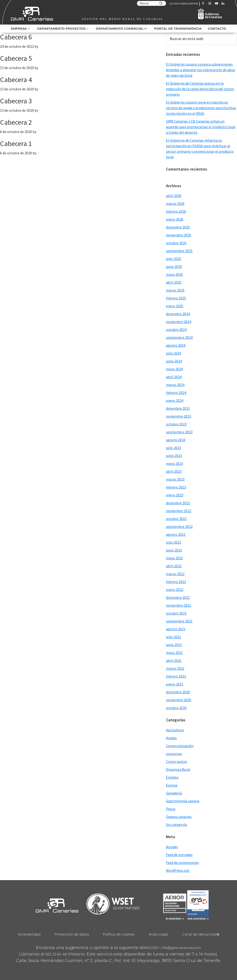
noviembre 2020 (179, 700)
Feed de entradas (179, 855)
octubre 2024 (176, 330)
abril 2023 (174, 471)
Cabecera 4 (16, 79)
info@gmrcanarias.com (181, 948)
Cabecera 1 (16, 143)
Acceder (172, 847)
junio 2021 (174, 645)
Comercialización (180, 746)
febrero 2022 (176, 582)
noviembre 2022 (179, 511)
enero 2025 (175, 306)
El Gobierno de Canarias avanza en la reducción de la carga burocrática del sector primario (200, 89)
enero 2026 (175, 219)
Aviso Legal (158, 934)
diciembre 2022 (178, 503)
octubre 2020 (176, 708)
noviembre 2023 (179, 416)
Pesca (171, 809)
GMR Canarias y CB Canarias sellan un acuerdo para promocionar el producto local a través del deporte (201, 127)
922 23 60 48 (56, 954)
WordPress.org (178, 870)
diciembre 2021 (178, 597)
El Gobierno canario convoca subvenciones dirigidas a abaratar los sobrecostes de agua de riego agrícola (200, 70)
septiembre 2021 (179, 621)
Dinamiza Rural (178, 769)
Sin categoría (176, 825)
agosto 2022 (176, 534)
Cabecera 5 (16, 58)
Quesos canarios (179, 817)
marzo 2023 (175, 479)
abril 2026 (174, 196)
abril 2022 (174, 566)
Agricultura (175, 730)
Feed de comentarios (182, 863)
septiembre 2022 (179, 526)
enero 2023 (175, 495)
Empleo (172, 777)
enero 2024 (175, 400)
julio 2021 (173, 637)
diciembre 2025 (178, 227)
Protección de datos (72, 934)
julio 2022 (173, 542)
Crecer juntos (176, 761)
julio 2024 (173, 353)
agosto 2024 (176, 345)
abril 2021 (174, 660)
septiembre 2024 (179, 337)
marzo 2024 (175, 385)
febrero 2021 (176, 676)
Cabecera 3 (16, 101)
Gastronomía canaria (183, 801)
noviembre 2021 (179, 605)
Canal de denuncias (199, 934)
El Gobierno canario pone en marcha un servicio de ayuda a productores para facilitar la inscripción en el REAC (201, 108)
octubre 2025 (176, 243)
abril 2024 (174, 377)
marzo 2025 (175, 290)
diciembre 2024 (178, 314)
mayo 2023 (174, 463)
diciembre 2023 (178, 408)
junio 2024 (174, 361)
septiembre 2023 (179, 432)
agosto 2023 (176, 440)
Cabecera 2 (16, 122)
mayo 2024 (174, 369)
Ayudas (171, 738)
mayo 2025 (174, 274)
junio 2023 (174, 456)
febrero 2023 (176, 487)
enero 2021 (175, 684)
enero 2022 (175, 590)
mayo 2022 (174, 558)
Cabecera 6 (16, 37)
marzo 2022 (175, 574)
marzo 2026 (175, 203)
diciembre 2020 (178, 692)
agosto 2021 (176, 629)
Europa (172, 785)
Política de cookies (119, 934)
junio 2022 (174, 550)
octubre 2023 (176, 424)
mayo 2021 (174, 653)
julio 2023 (173, 448)
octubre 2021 (176, 613)
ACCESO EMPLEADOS (182, 3)
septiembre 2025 (179, 251)
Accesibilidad (29, 934)
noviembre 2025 (179, 235)
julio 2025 (173, 259)
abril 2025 (174, 282)
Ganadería (174, 793)
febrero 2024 (176, 393)
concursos (174, 754)
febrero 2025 (176, 298)
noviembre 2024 (179, 322)
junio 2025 (174, 266)
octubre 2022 (176, 519)
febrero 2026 (176, 211)
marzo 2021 (175, 668)
